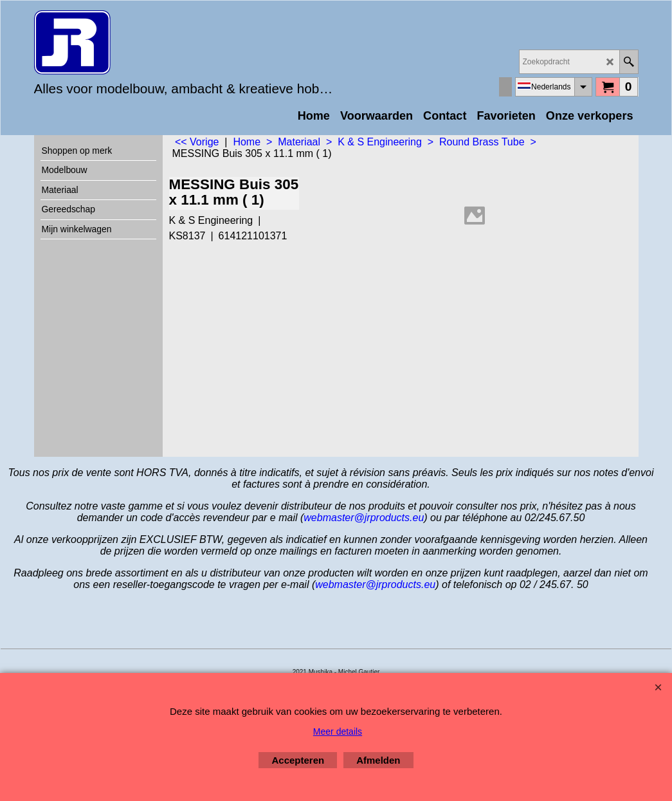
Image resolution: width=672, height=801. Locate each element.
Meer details (338, 732)
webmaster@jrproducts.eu (364, 518)
